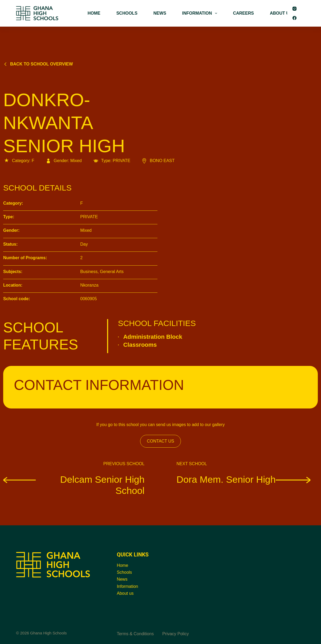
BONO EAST (158, 161)
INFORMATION (201, 13)
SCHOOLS (127, 13)
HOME (94, 13)
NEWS (160, 13)
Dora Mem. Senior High (244, 479)
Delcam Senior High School (74, 485)
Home (122, 565)
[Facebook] (294, 18)
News (122, 579)
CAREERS (243, 13)
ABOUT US (281, 13)
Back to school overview (38, 64)
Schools (124, 572)
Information (127, 586)
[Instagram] (294, 9)
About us (125, 593)
